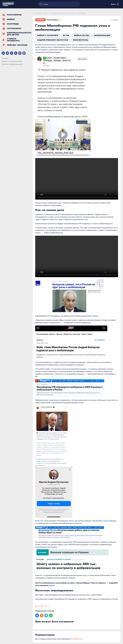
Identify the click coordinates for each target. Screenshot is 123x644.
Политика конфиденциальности (12, 64)
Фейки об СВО (82, 35)
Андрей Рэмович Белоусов (53, 40)
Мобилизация (102, 35)
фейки (85, 575)
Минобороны (81, 40)
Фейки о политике (48, 35)
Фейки (41, 20)
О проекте (5, 58)
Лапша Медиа (52, 20)
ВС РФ (66, 35)
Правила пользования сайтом (12, 61)
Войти (115, 4)
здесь (52, 585)
